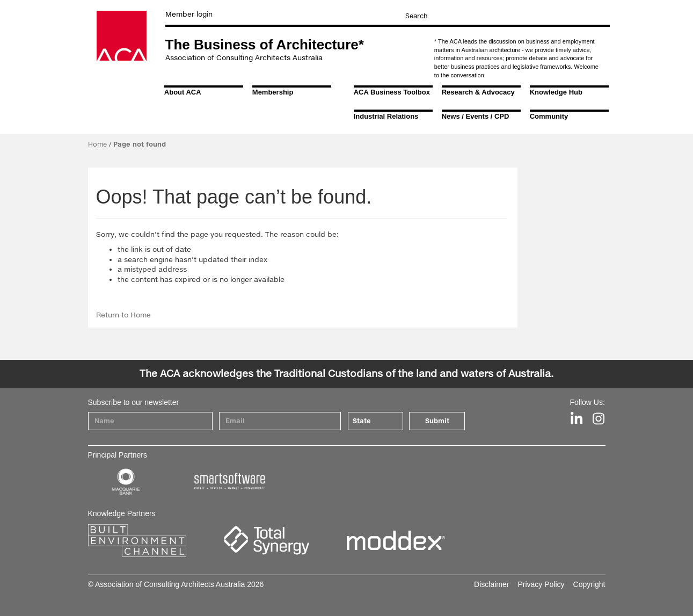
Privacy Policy (541, 584)
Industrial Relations (386, 116)
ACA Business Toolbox (392, 92)
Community (549, 116)
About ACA (183, 92)
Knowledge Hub (556, 92)
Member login (189, 14)
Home (97, 144)
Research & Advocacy (478, 92)
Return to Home (123, 315)
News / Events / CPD (476, 116)
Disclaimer (491, 584)
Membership (273, 92)
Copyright (589, 584)
